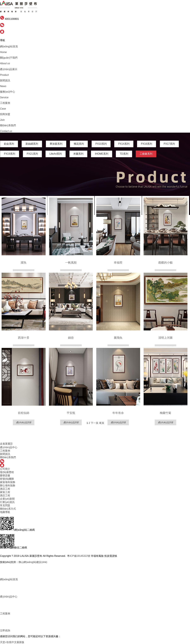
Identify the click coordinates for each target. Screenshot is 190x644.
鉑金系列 (9, 144)
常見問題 (5, 505)
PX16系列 (147, 144)
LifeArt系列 (56, 154)
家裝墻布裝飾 (8, 482)
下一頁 (95, 423)
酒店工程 (5, 489)
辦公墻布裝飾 (8, 485)
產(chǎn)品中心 (9, 447)
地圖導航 (5, 512)
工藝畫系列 (146, 154)
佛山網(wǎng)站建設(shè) (33, 562)
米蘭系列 (78, 154)
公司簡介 (5, 469)
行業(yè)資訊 (7, 502)
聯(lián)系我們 (8, 457)
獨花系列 (79, 144)
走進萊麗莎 (6, 444)
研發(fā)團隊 (7, 479)
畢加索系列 (56, 144)
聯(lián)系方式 (8, 509)
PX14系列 (124, 144)
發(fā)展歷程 (7, 472)
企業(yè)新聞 (7, 499)
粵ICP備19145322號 (79, 556)
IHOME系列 (101, 154)
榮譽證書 (5, 476)
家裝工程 (5, 492)
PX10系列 (101, 144)
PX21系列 (32, 154)
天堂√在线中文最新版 (12, 642)
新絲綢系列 (32, 144)
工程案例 (5, 451)
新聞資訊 (5, 454)
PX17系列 (169, 144)
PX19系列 (10, 154)
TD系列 (124, 154)
